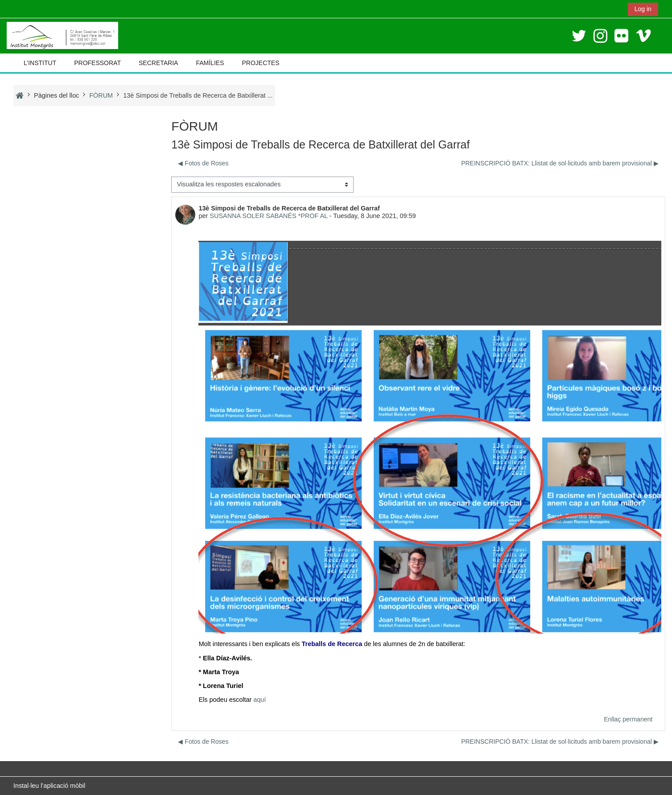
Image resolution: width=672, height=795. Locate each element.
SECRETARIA (158, 63)
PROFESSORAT (97, 63)
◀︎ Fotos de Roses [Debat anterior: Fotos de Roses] (203, 163)
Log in (643, 9)
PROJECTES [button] (260, 63)
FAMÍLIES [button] (210, 63)
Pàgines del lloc (56, 95)
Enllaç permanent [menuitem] (628, 719)
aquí (260, 700)
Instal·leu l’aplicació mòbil (49, 786)
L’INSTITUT (40, 63)
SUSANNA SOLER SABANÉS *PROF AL (268, 216)
